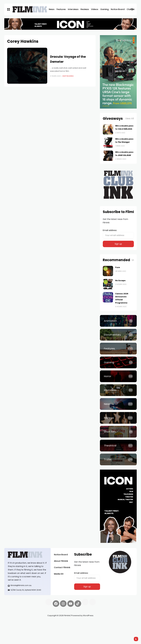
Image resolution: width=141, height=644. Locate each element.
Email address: (118, 234)
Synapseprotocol (13, 622)
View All (130, 118)
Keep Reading (68, 76)
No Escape (120, 280)
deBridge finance (23, 626)
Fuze (118, 267)
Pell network (28, 622)
